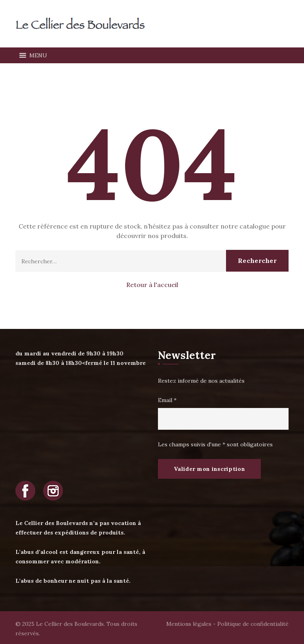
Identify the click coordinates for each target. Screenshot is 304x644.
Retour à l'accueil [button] (152, 285)
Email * (167, 400)
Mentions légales (189, 624)
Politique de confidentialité (253, 624)
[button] (38, 55)
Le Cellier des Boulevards (70, 624)
